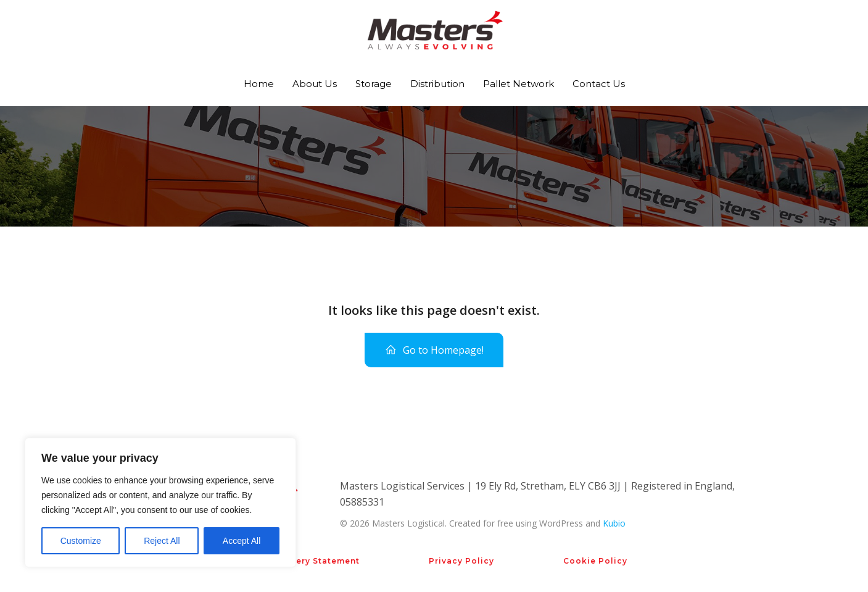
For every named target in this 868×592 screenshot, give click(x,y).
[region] (160, 502)
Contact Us (599, 84)
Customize (81, 541)
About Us (315, 84)
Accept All (242, 541)
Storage (374, 84)
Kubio (614, 523)
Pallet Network (519, 84)
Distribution (437, 84)
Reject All (162, 541)
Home (259, 84)
